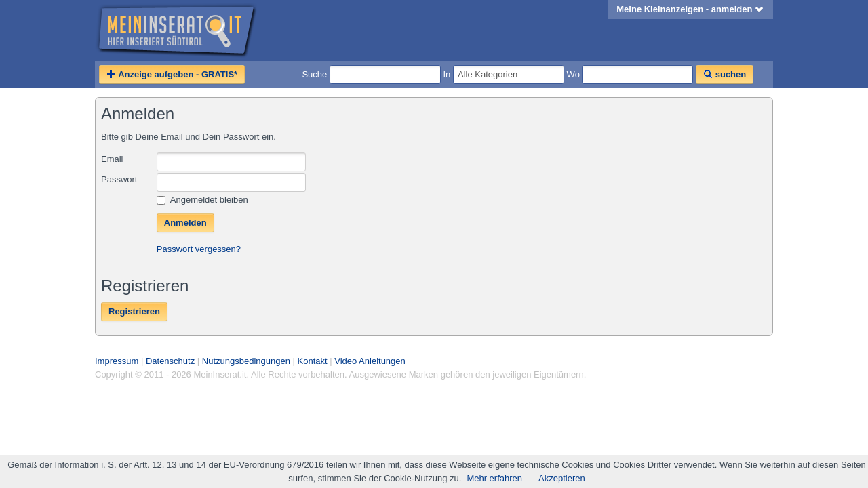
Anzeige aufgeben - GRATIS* (172, 74)
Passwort (119, 179)
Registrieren (134, 311)
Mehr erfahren (494, 478)
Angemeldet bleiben (202, 200)
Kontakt (313, 361)
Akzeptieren (562, 478)
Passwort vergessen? (199, 249)
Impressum (117, 361)
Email (112, 159)
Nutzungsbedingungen (246, 361)
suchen (725, 74)
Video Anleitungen (370, 361)
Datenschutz (170, 361)
